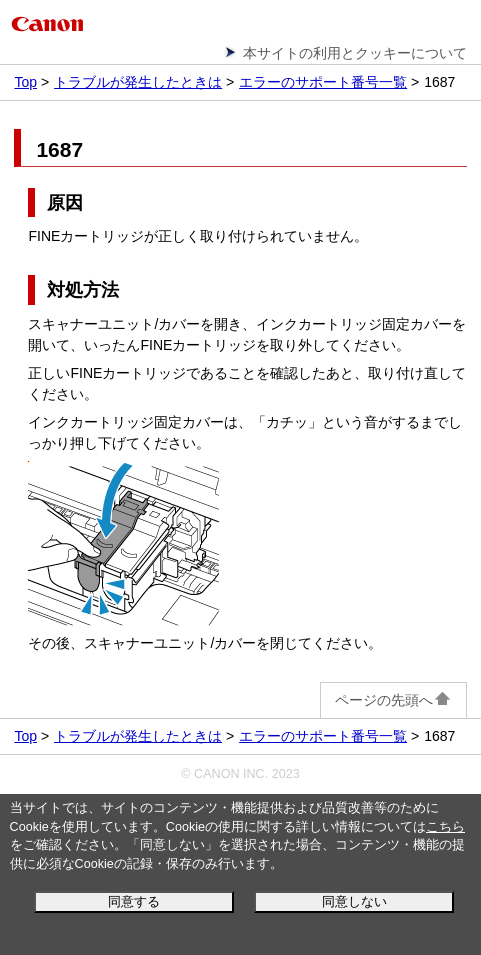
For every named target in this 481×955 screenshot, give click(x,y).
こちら (445, 827)
